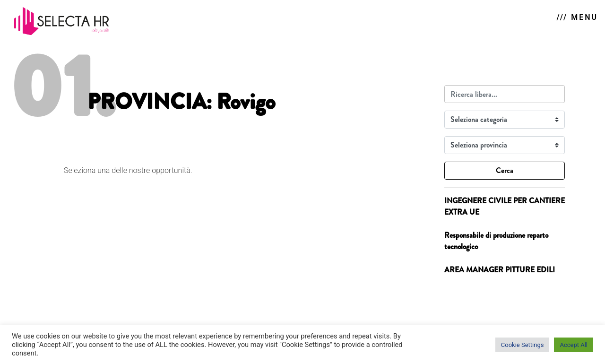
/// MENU (577, 17)
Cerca (505, 170)
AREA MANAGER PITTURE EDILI (500, 270)
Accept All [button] (574, 345)
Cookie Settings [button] (523, 345)
